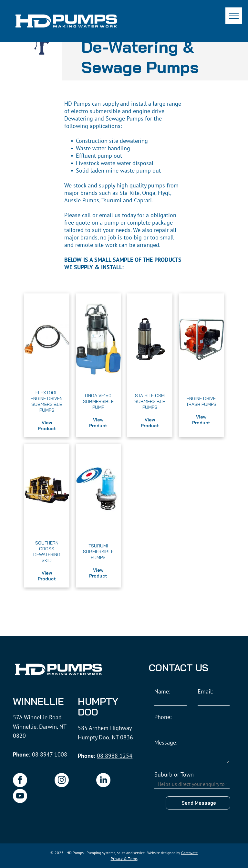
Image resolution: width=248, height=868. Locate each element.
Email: (205, 691)
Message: (166, 742)
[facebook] (20, 781)
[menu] (234, 16)
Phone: (163, 717)
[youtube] (20, 797)
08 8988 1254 (115, 756)
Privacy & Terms (124, 858)
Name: (162, 691)
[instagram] (62, 781)
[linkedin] (103, 781)
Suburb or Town (174, 774)
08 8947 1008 (50, 754)
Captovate (189, 853)
